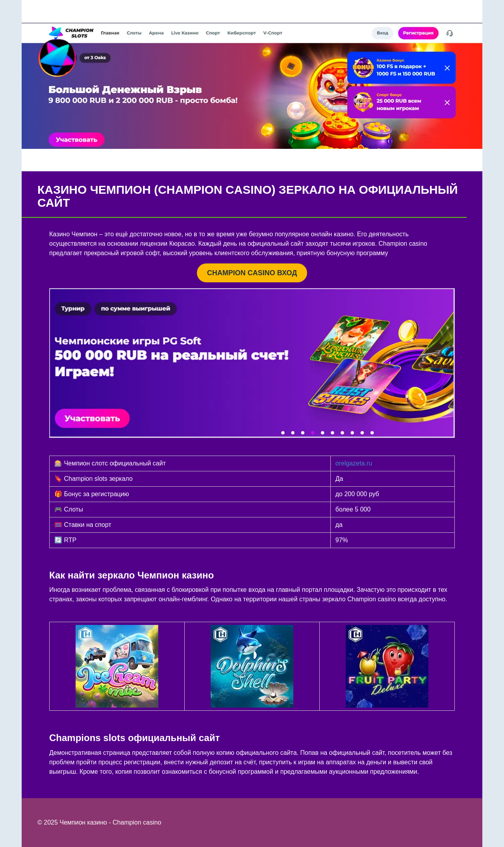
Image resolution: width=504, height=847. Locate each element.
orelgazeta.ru (354, 463)
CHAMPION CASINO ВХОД (252, 273)
